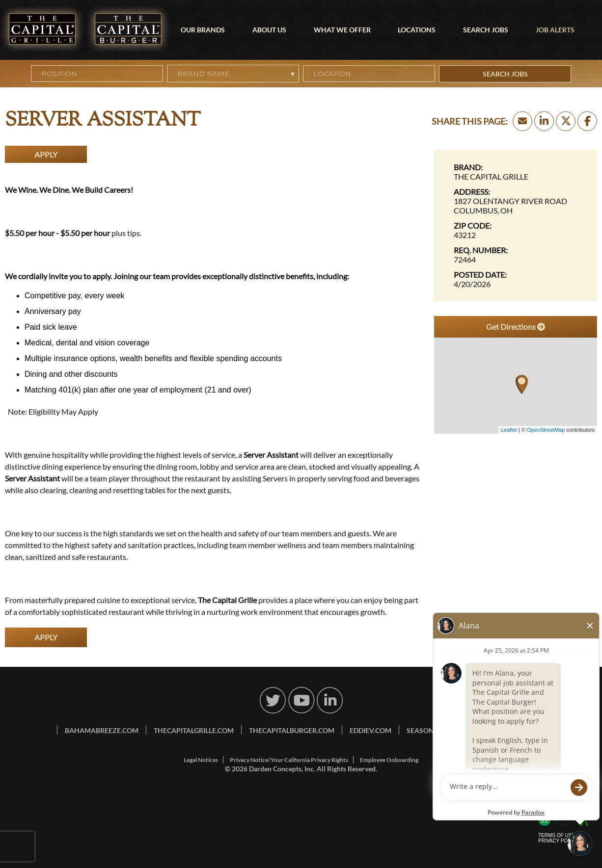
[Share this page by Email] (522, 121)
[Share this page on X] (566, 121)
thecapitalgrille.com (194, 730)
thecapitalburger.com (292, 730)
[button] (428, 74)
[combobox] (369, 74)
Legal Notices (201, 760)
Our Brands (203, 30)
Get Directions (516, 327)
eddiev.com (370, 730)
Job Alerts (555, 30)
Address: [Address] (472, 192)
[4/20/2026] (516, 284)
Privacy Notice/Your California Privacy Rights (289, 760)
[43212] (516, 235)
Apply (46, 154)
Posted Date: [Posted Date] (480, 275)
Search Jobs (486, 30)
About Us (269, 30)
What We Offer (342, 30)
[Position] (97, 74)
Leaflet (509, 430)
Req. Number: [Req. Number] (481, 250)
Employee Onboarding (389, 760)
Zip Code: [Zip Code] (473, 225)
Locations (417, 30)
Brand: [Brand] (468, 167)
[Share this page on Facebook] (587, 121)
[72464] (516, 259)
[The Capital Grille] (516, 176)
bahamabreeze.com (102, 730)
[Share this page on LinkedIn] (544, 121)
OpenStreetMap (546, 430)
